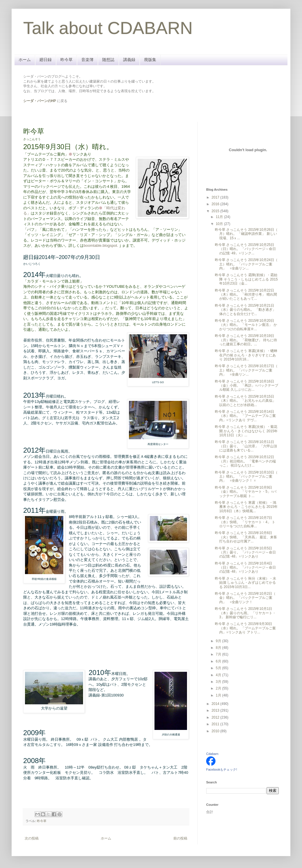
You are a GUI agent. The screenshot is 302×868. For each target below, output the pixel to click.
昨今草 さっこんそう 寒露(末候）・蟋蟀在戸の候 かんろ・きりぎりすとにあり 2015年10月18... (246, 355)
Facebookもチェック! (222, 769)
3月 (219, 682)
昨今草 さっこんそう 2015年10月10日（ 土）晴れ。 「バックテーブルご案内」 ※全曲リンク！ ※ (246, 477)
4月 (219, 675)
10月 (220, 224)
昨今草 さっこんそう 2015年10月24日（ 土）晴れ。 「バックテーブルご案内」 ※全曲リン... (246, 264)
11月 (220, 217)
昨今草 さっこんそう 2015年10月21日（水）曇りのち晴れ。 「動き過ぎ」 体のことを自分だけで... (245, 310)
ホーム (25, 60)
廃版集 (150, 60)
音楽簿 (87, 60)
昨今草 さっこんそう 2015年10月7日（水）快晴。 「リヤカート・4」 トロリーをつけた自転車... (245, 522)
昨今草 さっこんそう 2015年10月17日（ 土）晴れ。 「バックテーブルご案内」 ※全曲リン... (246, 370)
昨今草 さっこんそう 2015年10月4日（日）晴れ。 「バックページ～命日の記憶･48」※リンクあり (245, 568)
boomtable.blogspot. (101, 245)
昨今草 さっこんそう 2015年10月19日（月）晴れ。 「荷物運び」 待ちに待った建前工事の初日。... (246, 340)
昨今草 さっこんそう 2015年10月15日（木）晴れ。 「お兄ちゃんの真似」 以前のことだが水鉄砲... (245, 401)
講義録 (129, 60)
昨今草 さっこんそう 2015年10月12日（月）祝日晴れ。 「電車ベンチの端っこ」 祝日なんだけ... (245, 461)
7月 (219, 654)
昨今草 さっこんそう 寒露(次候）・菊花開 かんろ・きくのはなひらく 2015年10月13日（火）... (246, 431)
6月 (219, 661)
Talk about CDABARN (108, 28)
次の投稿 (32, 838)
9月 (219, 641)
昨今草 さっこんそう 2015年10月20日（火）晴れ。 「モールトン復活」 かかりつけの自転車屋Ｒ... (246, 325)
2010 (216, 731)
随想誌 (108, 60)
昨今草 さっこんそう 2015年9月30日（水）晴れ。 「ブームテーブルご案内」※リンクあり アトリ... (245, 628)
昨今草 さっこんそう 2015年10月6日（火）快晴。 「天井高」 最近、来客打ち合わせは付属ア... (246, 537)
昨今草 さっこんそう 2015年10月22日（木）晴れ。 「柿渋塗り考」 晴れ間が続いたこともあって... (246, 295)
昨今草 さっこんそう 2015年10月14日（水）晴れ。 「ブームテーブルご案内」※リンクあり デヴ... (245, 416)
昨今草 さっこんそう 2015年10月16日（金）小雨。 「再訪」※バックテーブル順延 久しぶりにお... (247, 386)
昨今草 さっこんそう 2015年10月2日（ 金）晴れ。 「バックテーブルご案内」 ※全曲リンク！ (245, 598)
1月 (219, 695)
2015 (216, 211)
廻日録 (46, 60)
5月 (219, 668)
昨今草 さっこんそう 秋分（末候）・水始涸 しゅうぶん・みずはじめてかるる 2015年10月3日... (246, 583)
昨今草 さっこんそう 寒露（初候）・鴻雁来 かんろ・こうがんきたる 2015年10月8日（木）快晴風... (246, 507)
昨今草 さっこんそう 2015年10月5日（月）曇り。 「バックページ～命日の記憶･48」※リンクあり (245, 552)
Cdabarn (212, 754)
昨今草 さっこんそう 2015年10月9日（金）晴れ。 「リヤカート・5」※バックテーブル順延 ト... (246, 492)
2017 (216, 197)
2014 (216, 704)
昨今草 (66, 60)
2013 (216, 710)
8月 (219, 648)
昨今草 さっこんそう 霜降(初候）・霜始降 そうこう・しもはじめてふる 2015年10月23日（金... (246, 279)
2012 (216, 717)
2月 (219, 688)
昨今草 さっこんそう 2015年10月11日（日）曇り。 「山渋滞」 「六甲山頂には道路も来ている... (246, 446)
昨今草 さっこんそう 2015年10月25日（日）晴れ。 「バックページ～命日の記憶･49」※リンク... (245, 249)
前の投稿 (180, 838)
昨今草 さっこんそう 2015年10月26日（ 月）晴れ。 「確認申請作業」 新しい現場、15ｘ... (246, 234)
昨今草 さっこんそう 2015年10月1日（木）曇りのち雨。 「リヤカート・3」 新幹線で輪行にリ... (245, 613)
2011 (216, 724)
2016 (216, 204)
